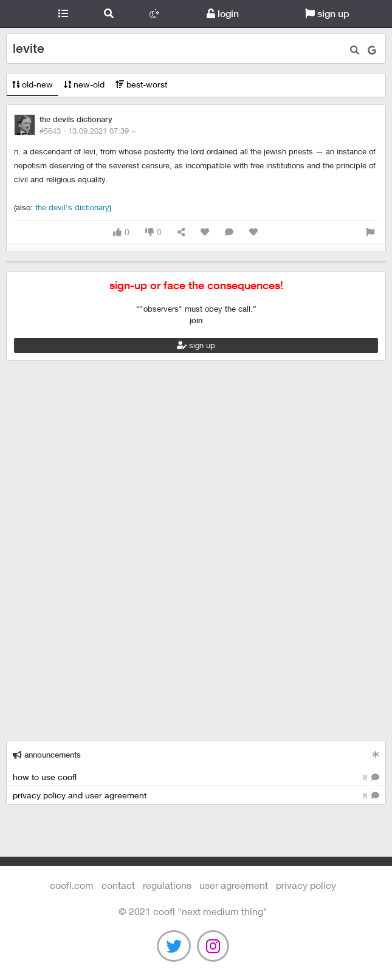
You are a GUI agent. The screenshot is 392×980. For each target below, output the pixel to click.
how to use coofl (196, 777)
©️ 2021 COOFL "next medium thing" (193, 911)
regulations (167, 885)
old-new (33, 84)
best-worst (141, 84)
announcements (47, 755)
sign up (327, 14)
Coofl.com (20, 14)
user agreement (234, 885)
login (223, 14)
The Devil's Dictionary (72, 207)
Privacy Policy (306, 885)
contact (118, 885)
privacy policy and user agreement (196, 796)
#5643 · (88, 131)
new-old (84, 84)
